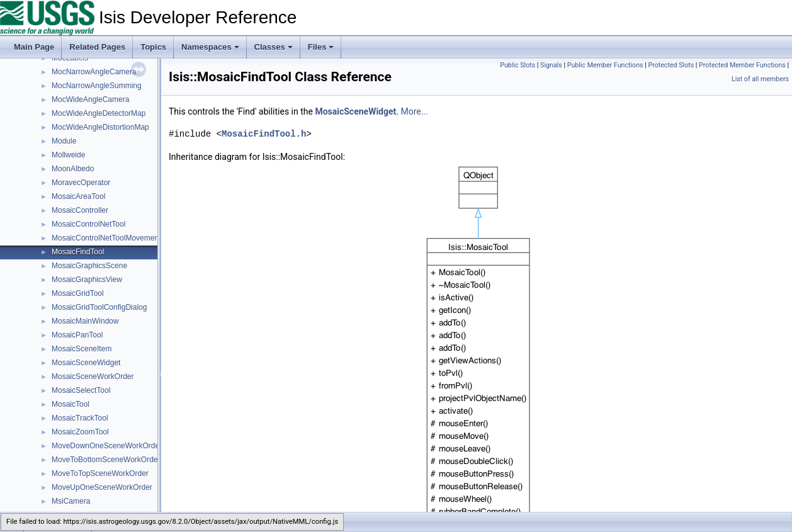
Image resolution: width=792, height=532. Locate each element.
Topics (153, 47)
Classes (274, 47)
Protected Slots (671, 65)
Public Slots (518, 65)
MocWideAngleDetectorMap (99, 113)
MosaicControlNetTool (88, 224)
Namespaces (210, 47)
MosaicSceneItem (82, 349)
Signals (551, 65)
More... (414, 111)
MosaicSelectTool (81, 390)
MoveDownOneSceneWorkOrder (107, 446)
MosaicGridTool (78, 293)
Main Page (34, 47)
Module (64, 141)
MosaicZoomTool (80, 432)
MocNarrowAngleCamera (94, 72)
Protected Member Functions (742, 65)
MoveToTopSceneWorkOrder (100, 473)
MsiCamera (71, 501)
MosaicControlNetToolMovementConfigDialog (128, 238)
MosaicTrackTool (80, 418)
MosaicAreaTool (78, 196)
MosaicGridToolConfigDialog (99, 307)
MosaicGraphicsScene (89, 266)
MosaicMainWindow (85, 321)
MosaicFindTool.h (264, 134)
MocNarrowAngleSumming (97, 86)
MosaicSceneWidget (86, 363)
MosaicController (80, 210)
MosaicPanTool (77, 335)
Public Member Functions (605, 65)
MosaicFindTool (78, 252)
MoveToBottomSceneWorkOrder (106, 460)
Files (321, 47)
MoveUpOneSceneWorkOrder (102, 487)
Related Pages (97, 47)
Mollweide (68, 155)
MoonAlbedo (73, 169)
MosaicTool (71, 404)
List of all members (760, 79)
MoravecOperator (81, 183)
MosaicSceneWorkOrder (93, 376)
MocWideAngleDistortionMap (100, 127)
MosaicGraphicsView (87, 280)
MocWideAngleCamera (90, 99)
